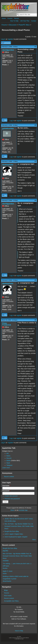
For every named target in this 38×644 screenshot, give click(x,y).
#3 (35, 161)
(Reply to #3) (23, 200)
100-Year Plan (25, 21)
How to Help (19, 631)
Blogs (6, 590)
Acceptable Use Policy (11, 601)
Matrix (8, 456)
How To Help (14, 21)
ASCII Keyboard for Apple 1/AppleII (16, 537)
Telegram (9, 465)
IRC (8, 453)
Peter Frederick (7, 324)
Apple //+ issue (8, 571)
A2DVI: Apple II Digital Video (14, 534)
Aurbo (5, 573)
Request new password (12, 499)
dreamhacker (7, 581)
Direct (12, 510)
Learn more (6, 468)
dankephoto (8, 165)
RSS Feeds (8, 596)
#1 (35, 47)
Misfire (9, 461)
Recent (17, 18)
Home (4, 18)
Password (6, 491)
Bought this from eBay (12, 531)
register (10, 39)
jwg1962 (5, 551)
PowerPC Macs (24, 25)
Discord (9, 458)
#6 (35, 320)
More (34, 540)
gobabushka (8, 128)
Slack (8, 463)
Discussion (13, 25)
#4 (35, 200)
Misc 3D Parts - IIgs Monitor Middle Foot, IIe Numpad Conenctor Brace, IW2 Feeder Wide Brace (19, 526)
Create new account (11, 496)
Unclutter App (23, 510)
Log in (3, 39)
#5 (35, 280)
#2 (35, 125)
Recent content (9, 477)
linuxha (5, 568)
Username (6, 486)
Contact (34, 21)
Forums (10, 18)
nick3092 (6, 561)
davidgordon (8, 50)
